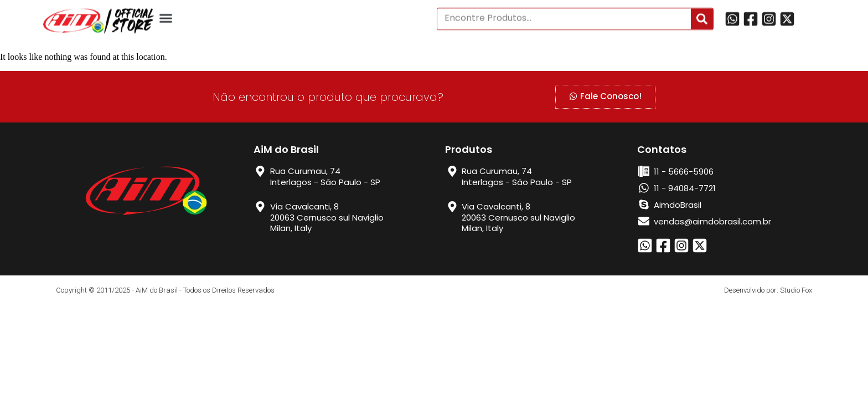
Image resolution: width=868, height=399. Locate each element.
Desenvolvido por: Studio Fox (768, 290)
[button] (166, 15)
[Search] (702, 16)
